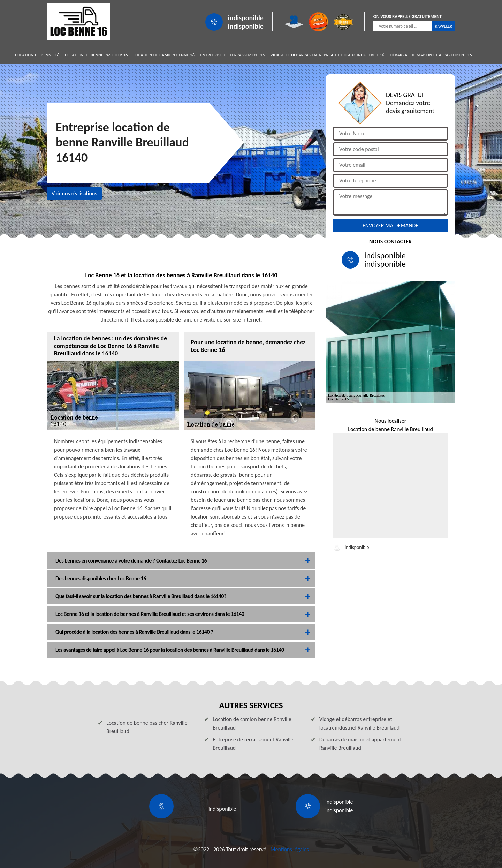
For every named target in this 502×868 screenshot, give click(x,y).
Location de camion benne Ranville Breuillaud (252, 723)
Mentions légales (290, 849)
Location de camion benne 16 (164, 55)
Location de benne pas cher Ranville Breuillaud (147, 727)
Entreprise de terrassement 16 (232, 55)
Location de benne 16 (37, 55)
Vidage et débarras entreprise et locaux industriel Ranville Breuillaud (359, 723)
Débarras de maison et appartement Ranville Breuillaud (360, 744)
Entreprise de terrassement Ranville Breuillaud (253, 744)
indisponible (246, 18)
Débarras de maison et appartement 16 (431, 55)
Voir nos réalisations (74, 193)
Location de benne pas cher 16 (96, 55)
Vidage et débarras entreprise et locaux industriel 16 (328, 55)
